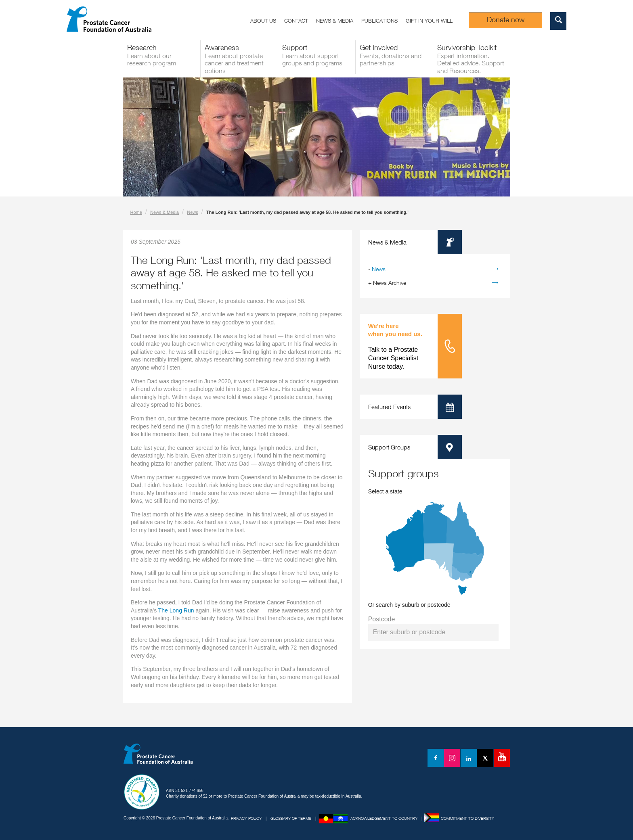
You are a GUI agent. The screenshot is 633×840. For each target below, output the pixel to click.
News (193, 212)
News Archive (390, 283)
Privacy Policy (246, 818)
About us (263, 21)
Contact (296, 21)
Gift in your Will (429, 21)
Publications (379, 21)
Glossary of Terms (291, 818)
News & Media (335, 21)
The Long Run (176, 610)
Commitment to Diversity (467, 818)
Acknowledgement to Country (384, 818)
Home (136, 212)
